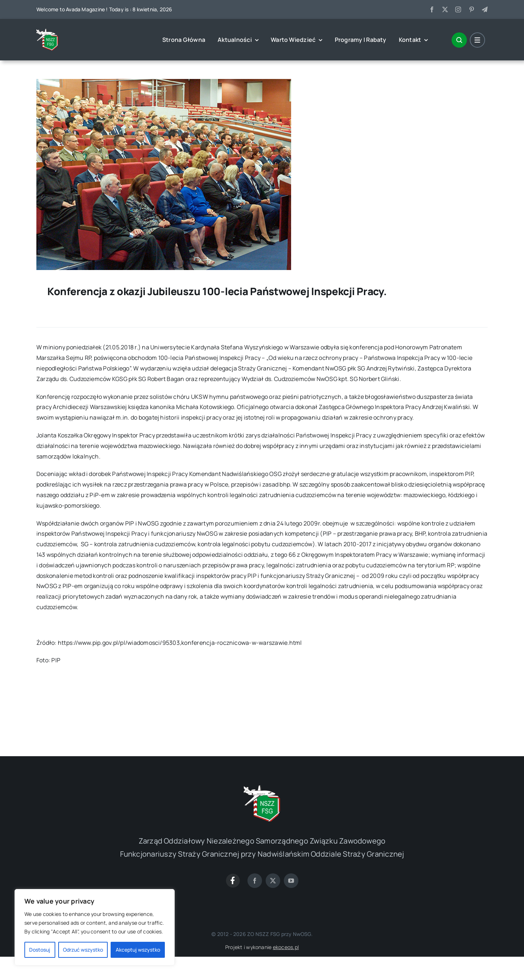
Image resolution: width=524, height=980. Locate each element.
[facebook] (432, 9)
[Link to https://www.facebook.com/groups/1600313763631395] (233, 881)
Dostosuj (40, 950)
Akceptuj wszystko (138, 950)
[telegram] (485, 9)
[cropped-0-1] (47, 32)
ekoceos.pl (286, 947)
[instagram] (458, 9)
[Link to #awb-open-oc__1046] (459, 40)
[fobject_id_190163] (164, 82)
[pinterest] (472, 9)
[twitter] (445, 9)
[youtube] (291, 881)
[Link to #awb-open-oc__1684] (477, 40)
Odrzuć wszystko (83, 950)
